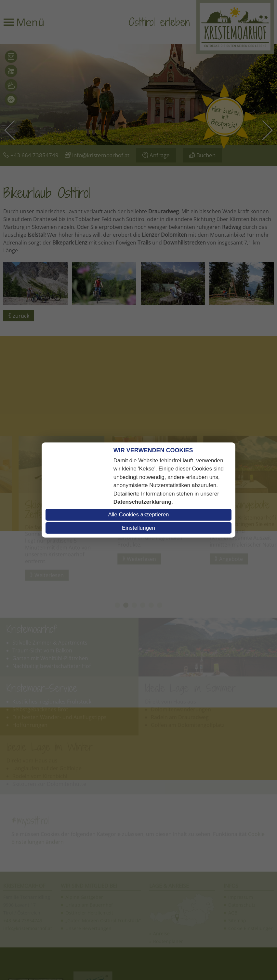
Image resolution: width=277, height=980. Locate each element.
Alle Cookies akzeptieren (138, 515)
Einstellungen (138, 528)
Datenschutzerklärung (143, 502)
